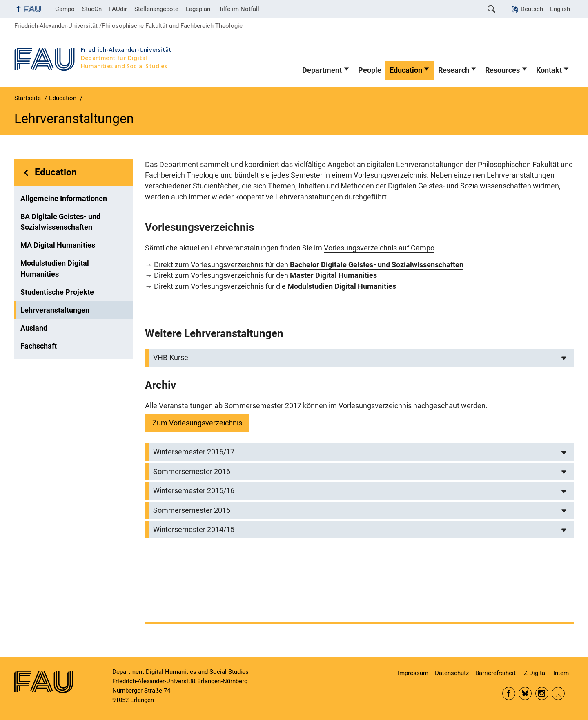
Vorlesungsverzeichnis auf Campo (379, 248)
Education (406, 70)
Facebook (509, 693)
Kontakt (549, 70)
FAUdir (118, 9)
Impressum (413, 673)
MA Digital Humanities (58, 245)
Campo (65, 9)
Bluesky (525, 693)
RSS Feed (558, 693)
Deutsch (532, 9)
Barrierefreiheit (496, 673)
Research (454, 70)
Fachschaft (39, 346)
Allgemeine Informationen (64, 199)
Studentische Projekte (57, 292)
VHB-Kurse (171, 358)
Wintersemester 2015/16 (194, 491)
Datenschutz (452, 673)
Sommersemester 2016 (192, 472)
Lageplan (198, 9)
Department (322, 70)
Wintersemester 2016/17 (194, 452)
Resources (502, 70)
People (370, 70)
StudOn (92, 9)
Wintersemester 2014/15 (194, 530)
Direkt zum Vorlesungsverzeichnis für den (309, 265)
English (560, 9)
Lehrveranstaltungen (55, 310)
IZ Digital (535, 673)
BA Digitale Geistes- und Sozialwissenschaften (60, 222)
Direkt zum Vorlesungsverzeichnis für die (275, 286)
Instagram (542, 693)
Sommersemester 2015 (192, 510)
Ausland (34, 328)
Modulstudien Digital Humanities (55, 268)
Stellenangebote (156, 9)
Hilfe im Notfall (238, 9)
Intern (561, 673)
